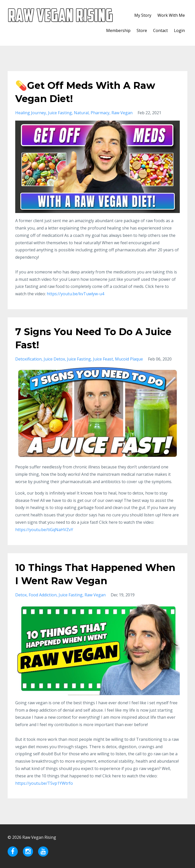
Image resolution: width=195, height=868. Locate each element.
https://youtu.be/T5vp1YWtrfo (44, 783)
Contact (160, 30)
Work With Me (171, 15)
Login (179, 30)
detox (21, 595)
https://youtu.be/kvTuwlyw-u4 (75, 294)
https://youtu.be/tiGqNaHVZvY (44, 530)
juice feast (103, 359)
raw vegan (122, 113)
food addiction (43, 595)
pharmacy (100, 113)
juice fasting (60, 113)
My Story (143, 15)
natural (81, 113)
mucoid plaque (129, 359)
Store (142, 30)
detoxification (28, 359)
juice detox (54, 359)
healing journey (31, 113)
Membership (118, 30)
